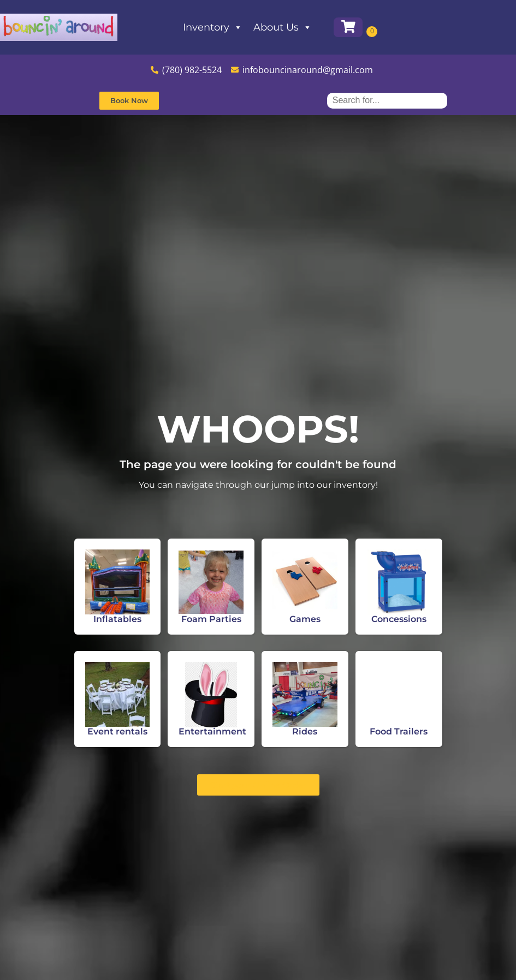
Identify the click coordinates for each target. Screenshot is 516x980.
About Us (315, 27)
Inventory (245, 27)
